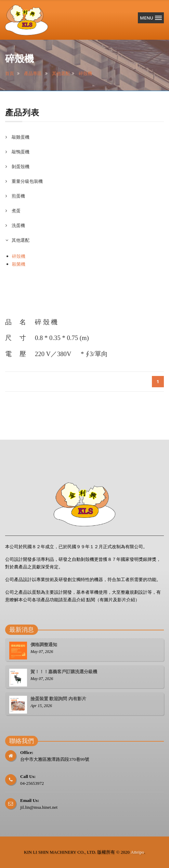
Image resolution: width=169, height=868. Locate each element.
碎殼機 (85, 73)
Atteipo (137, 852)
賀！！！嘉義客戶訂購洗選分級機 (64, 672)
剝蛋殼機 (20, 166)
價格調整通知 (44, 645)
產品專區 (33, 73)
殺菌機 (19, 264)
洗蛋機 (18, 225)
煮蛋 (16, 211)
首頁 (10, 73)
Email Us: (30, 800)
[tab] (84, 137)
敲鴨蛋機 (20, 152)
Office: (27, 752)
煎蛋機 (18, 196)
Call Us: (28, 776)
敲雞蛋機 (20, 137)
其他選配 (61, 73)
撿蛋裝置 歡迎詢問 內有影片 (58, 699)
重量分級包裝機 (27, 181)
